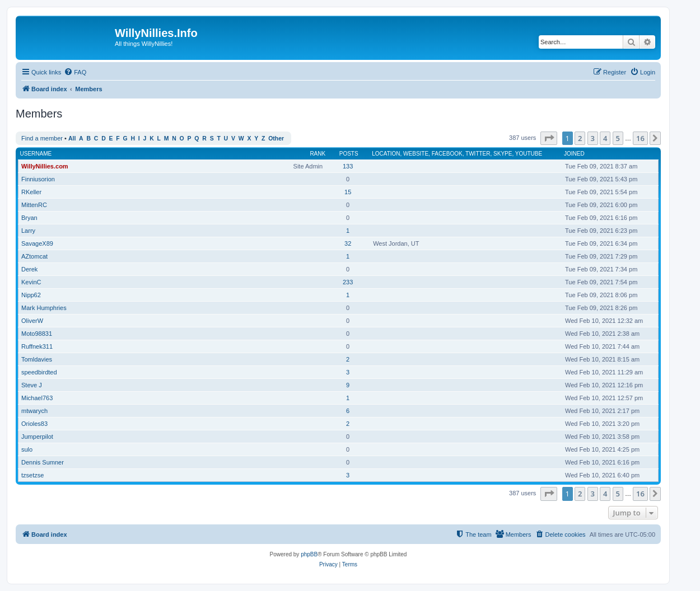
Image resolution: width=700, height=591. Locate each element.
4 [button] (605, 138)
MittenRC (34, 205)
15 (348, 192)
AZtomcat (34, 256)
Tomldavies (37, 359)
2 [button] (580, 138)
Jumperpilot (37, 437)
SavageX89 (37, 243)
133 (348, 166)
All (72, 139)
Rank (318, 154)
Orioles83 (34, 424)
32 (348, 243)
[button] (549, 138)
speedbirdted (39, 372)
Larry (28, 231)
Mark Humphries (44, 308)
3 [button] (593, 138)
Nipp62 (31, 295)
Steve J (32, 385)
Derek (29, 269)
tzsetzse (32, 475)
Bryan (29, 218)
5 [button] (618, 138)
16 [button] (640, 138)
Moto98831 (37, 334)
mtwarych (34, 411)
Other (276, 139)
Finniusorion (38, 179)
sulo (27, 449)
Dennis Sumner (43, 462)
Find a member (42, 138)
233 (348, 282)
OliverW (32, 321)
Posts (349, 154)
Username (36, 154)
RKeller (31, 192)
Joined (574, 154)
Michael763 (37, 398)
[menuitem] (75, 72)
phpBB (309, 554)
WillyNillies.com (45, 166)
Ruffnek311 (37, 346)
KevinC (31, 282)
